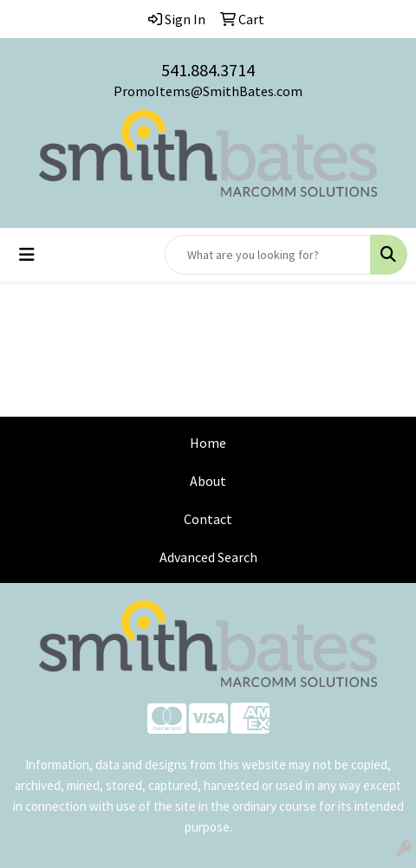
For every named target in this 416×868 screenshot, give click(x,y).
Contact (208, 519)
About (208, 481)
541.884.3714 (208, 70)
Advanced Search (208, 557)
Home (208, 443)
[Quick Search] (268, 255)
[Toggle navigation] (27, 255)
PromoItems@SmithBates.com (208, 91)
